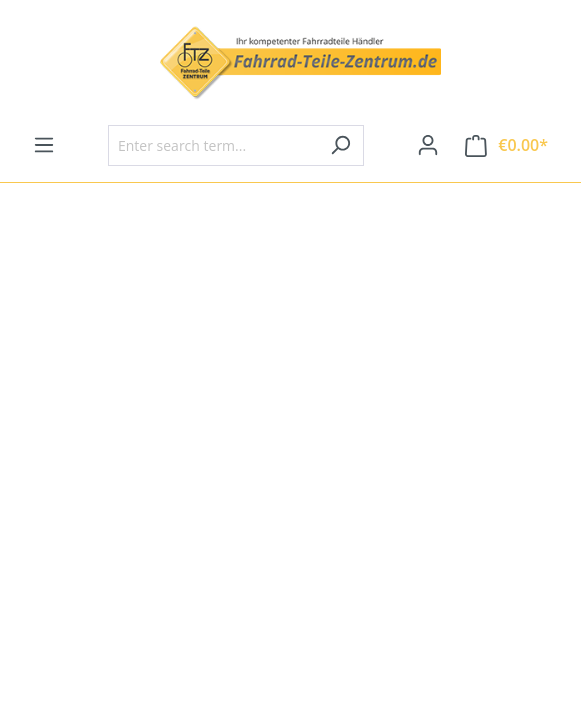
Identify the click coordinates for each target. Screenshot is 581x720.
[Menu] (44, 145)
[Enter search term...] (213, 145)
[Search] (340, 145)
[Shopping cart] (506, 145)
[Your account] (428, 145)
